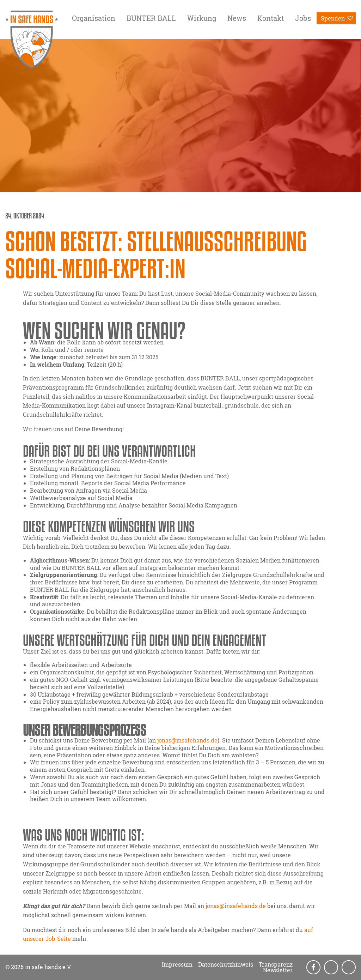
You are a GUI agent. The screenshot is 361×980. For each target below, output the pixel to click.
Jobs (303, 18)
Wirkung (202, 18)
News (237, 18)
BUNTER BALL (151, 18)
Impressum (177, 964)
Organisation (94, 18)
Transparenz (276, 964)
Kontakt (271, 18)
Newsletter (278, 970)
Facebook (314, 968)
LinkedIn (349, 968)
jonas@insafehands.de (187, 740)
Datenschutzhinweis (226, 964)
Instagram (332, 968)
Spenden (333, 18)
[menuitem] (94, 19)
